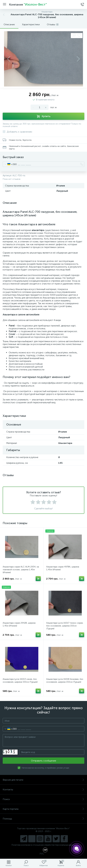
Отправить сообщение (44, 761)
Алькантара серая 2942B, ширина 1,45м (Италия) (19, 624)
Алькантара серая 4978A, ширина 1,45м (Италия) (63, 568)
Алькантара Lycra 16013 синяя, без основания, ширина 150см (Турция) (20, 681)
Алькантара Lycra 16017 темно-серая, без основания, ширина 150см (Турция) (65, 626)
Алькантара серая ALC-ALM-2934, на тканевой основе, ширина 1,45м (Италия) (21, 570)
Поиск (43, 799)
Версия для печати (43, 780)
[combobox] (10, 164)
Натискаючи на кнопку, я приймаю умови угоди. (46, 768)
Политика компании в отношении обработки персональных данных (43, 845)
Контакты (43, 789)
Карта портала (43, 809)
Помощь (43, 819)
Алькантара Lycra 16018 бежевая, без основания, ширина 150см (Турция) (65, 681)
